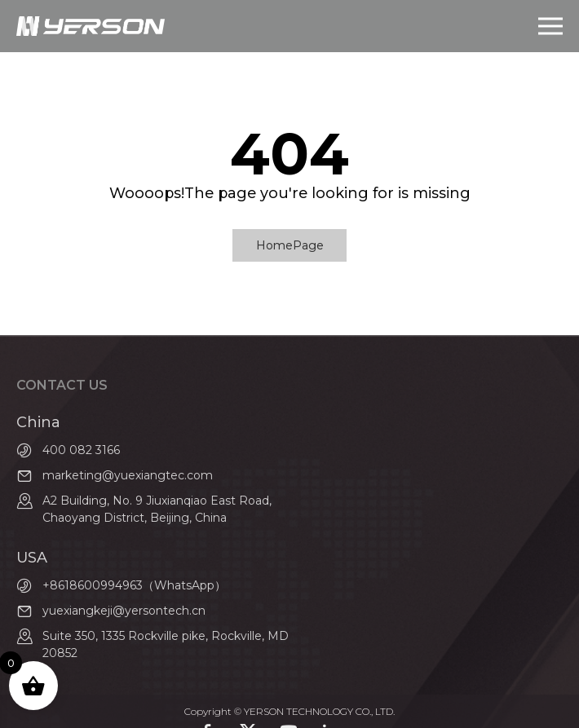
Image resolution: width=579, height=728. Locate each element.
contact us (62, 385)
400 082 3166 (81, 450)
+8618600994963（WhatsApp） (134, 585)
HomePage (290, 245)
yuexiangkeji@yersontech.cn (124, 611)
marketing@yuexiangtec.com (128, 475)
